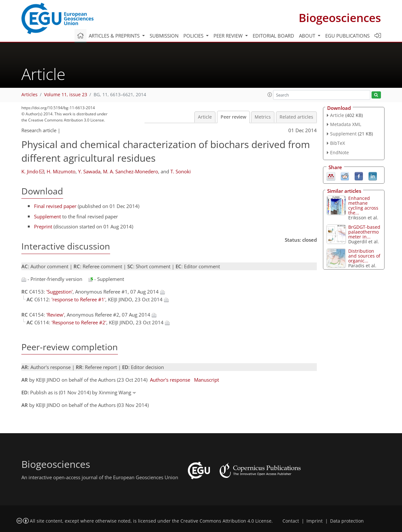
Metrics (263, 117)
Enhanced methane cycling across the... (363, 205)
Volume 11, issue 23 (66, 95)
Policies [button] (194, 36)
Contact (291, 521)
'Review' (55, 315)
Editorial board (273, 36)
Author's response (170, 380)
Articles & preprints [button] (115, 36)
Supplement (47, 216)
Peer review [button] (229, 36)
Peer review (233, 117)
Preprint (43, 226)
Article (205, 117)
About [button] (308, 36)
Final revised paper (55, 206)
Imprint (315, 521)
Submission (164, 36)
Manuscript (207, 380)
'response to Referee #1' (78, 299)
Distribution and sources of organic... (364, 256)
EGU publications (347, 36)
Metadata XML (346, 124)
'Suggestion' (59, 292)
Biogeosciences (340, 18)
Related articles (296, 117)
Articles (29, 95)
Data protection (347, 521)
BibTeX (338, 143)
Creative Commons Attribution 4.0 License (226, 521)
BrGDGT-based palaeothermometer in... (364, 232)
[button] (270, 95)
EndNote (339, 152)
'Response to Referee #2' (79, 322)
